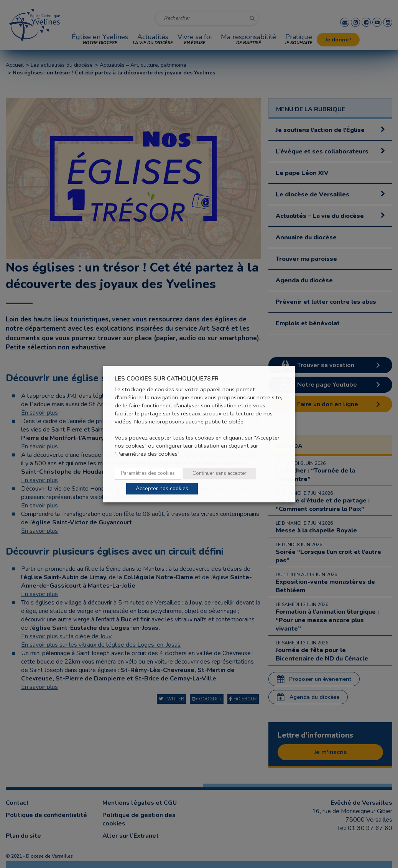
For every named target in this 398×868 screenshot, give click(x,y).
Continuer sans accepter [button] (220, 473)
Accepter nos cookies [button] (162, 488)
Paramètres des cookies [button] (148, 473)
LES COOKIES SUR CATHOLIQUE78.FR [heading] (167, 379)
